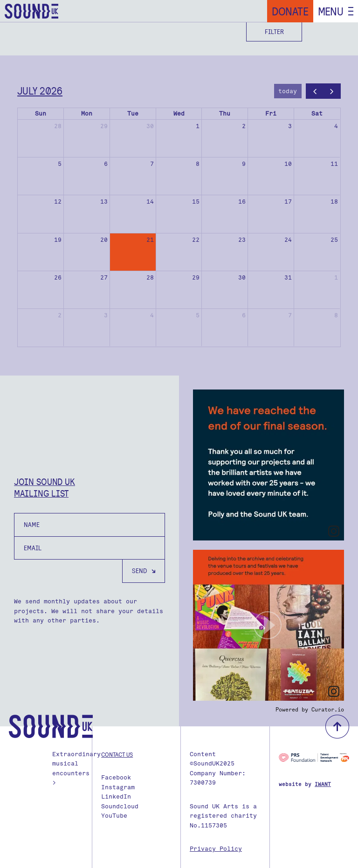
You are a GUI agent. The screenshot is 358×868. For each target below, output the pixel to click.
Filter (274, 32)
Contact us (117, 754)
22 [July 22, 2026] (196, 240)
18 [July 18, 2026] (334, 202)
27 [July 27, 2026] (104, 277)
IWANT (323, 784)
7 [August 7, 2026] (290, 315)
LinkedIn (116, 796)
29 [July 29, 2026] (196, 277)
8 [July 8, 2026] (198, 164)
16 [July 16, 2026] (242, 202)
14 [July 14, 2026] (150, 202)
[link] (334, 531)
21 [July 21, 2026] (150, 240)
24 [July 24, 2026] (288, 240)
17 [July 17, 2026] (288, 202)
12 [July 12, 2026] (58, 202)
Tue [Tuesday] (133, 113)
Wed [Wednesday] (179, 113)
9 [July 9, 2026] (244, 164)
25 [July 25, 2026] (334, 240)
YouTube (114, 816)
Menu (331, 11)
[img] (268, 465)
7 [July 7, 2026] (152, 164)
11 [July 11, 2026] (334, 164)
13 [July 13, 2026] (104, 202)
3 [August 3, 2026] (106, 315)
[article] (268, 465)
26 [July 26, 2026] (58, 277)
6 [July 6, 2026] (106, 164)
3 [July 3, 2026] (290, 126)
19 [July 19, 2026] (58, 240)
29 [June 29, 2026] (104, 126)
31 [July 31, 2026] (288, 277)
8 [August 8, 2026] (336, 315)
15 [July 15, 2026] (196, 202)
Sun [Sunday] (41, 113)
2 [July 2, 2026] (244, 126)
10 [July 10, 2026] (288, 164)
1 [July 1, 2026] (198, 126)
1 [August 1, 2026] (336, 277)
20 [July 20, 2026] (104, 240)
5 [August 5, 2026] (198, 315)
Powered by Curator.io (310, 710)
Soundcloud (120, 806)
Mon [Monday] (87, 113)
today (288, 91)
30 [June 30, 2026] (150, 126)
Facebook (116, 777)
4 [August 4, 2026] (152, 315)
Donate (290, 11)
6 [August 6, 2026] (244, 315)
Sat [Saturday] (317, 113)
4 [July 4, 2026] (336, 126)
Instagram (118, 787)
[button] (268, 625)
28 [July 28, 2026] (150, 277)
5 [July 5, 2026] (60, 164)
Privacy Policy (216, 849)
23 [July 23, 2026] (242, 240)
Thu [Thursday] (225, 113)
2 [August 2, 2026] (60, 315)
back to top (337, 727)
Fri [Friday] (271, 113)
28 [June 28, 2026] (58, 126)
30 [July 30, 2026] (242, 277)
